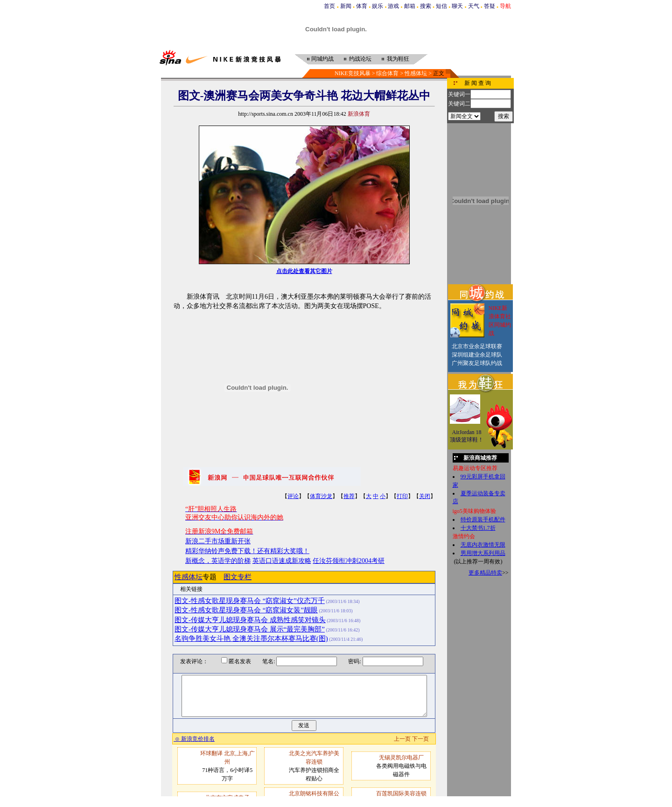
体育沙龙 (321, 496)
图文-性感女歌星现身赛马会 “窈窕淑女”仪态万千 (250, 601)
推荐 (349, 496)
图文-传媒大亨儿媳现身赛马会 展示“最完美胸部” (250, 629)
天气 (474, 6)
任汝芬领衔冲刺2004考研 (349, 561)
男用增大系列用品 (483, 553)
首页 (329, 6)
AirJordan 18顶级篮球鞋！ (467, 436)
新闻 (346, 6)
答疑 (490, 6)
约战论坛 (360, 59)
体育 (362, 6)
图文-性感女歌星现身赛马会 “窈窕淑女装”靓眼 (246, 610)
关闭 (425, 496)
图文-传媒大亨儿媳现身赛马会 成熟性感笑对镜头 (250, 620)
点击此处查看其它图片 (304, 271)
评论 (293, 496)
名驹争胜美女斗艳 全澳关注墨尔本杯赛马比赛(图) (251, 639)
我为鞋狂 (398, 59)
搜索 (426, 6)
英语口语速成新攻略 (282, 561)
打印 (402, 496)
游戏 (393, 6)
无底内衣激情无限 (483, 545)
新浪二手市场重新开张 (218, 541)
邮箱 (410, 6)
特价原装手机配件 (483, 519)
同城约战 (322, 59)
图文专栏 (238, 577)
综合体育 (387, 73)
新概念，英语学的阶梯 (218, 561)
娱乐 (378, 6)
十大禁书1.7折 (478, 528)
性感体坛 (416, 73)
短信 (441, 6)
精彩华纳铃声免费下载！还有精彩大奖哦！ (247, 551)
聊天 (457, 6)
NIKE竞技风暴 (353, 73)
